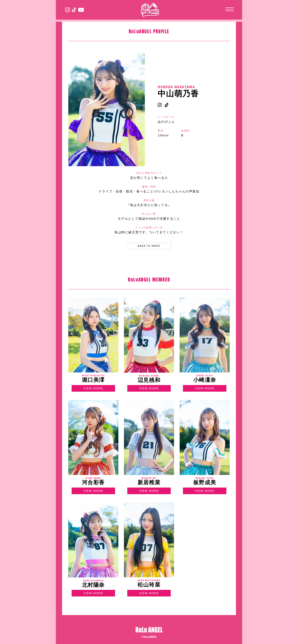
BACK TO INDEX (149, 246)
